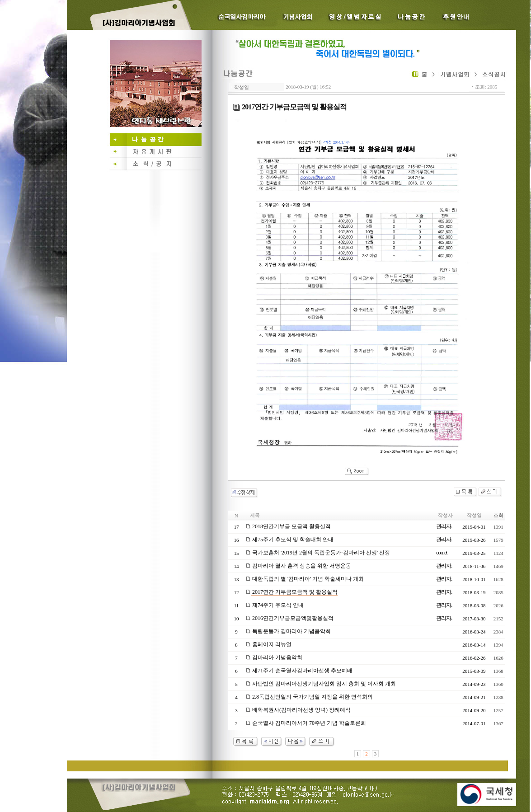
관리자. (444, 526)
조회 (498, 515)
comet (442, 553)
